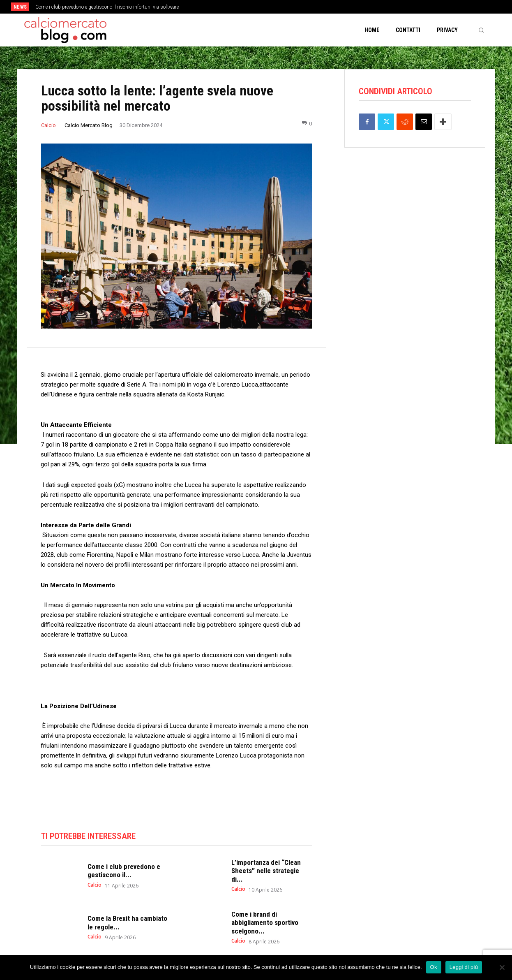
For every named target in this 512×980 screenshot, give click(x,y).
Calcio (48, 125)
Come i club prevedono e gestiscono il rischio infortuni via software (107, 7)
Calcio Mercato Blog (89, 125)
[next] (283, 7)
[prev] (270, 7)
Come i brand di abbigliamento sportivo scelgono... (265, 923)
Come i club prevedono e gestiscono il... (124, 871)
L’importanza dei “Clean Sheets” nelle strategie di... (266, 871)
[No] (502, 967)
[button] (481, 30)
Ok (434, 967)
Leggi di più (464, 967)
